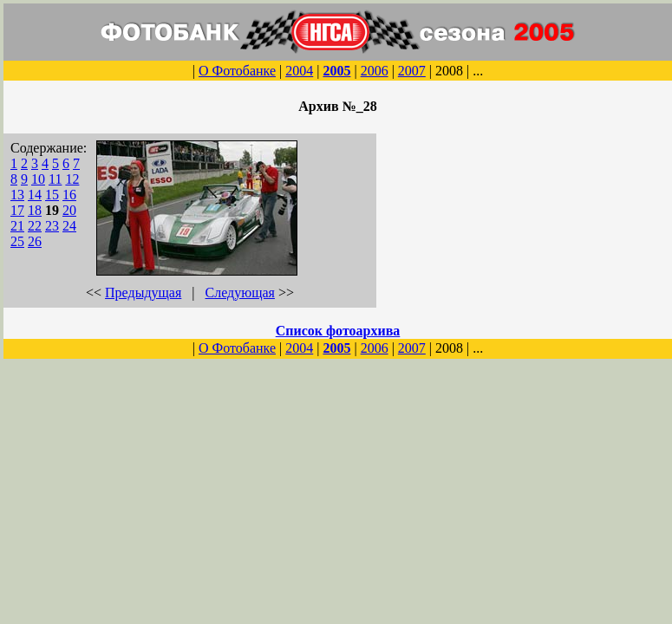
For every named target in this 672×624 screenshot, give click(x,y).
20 (69, 210)
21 (17, 226)
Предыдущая (143, 292)
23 (52, 226)
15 (52, 195)
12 (72, 179)
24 (69, 226)
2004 (299, 71)
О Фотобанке (237, 71)
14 (35, 195)
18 (35, 210)
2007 (412, 71)
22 (35, 226)
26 (35, 241)
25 (17, 241)
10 (38, 179)
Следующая (240, 292)
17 (17, 210)
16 (69, 195)
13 (17, 195)
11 (55, 179)
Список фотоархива (338, 331)
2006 (375, 71)
